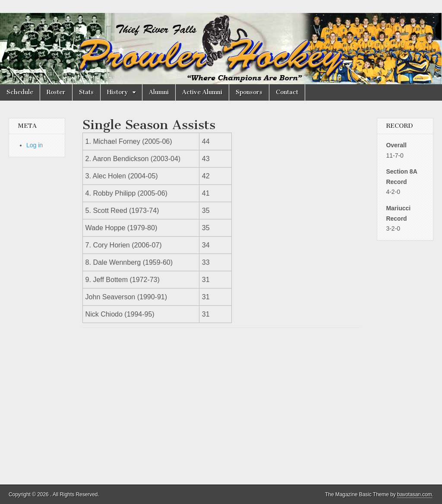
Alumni (159, 92)
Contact (287, 92)
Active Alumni (202, 92)
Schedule (20, 92)
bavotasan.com (415, 494)
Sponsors (249, 92)
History (118, 92)
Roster (56, 92)
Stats (86, 92)
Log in (35, 145)
